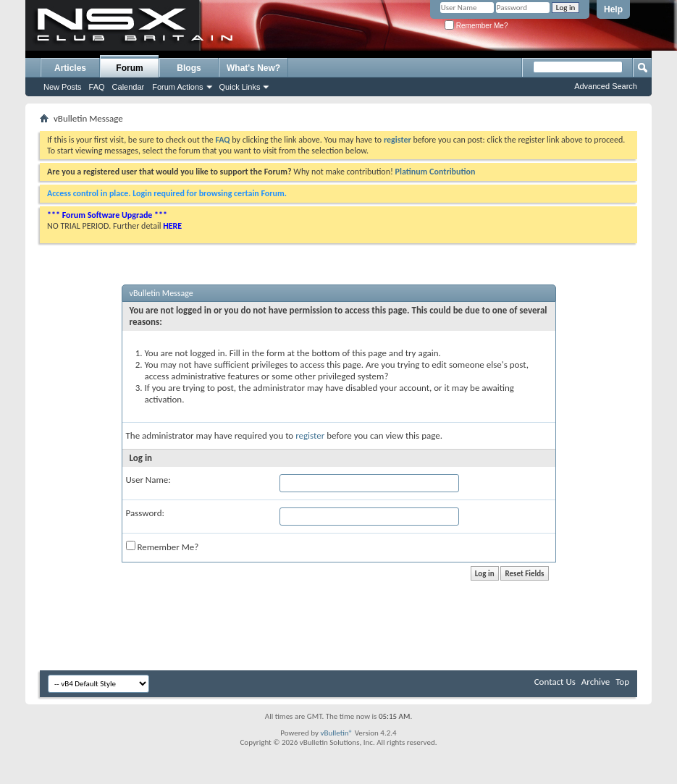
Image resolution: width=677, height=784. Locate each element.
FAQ (97, 87)
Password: (145, 513)
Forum (129, 68)
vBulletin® (336, 733)
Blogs (189, 68)
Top (622, 682)
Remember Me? (476, 26)
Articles (70, 68)
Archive (596, 682)
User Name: (148, 480)
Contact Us (555, 682)
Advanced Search (606, 86)
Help (613, 9)
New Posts (63, 87)
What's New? (253, 68)
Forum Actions (177, 87)
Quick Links (240, 87)
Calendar (129, 87)
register (310, 435)
